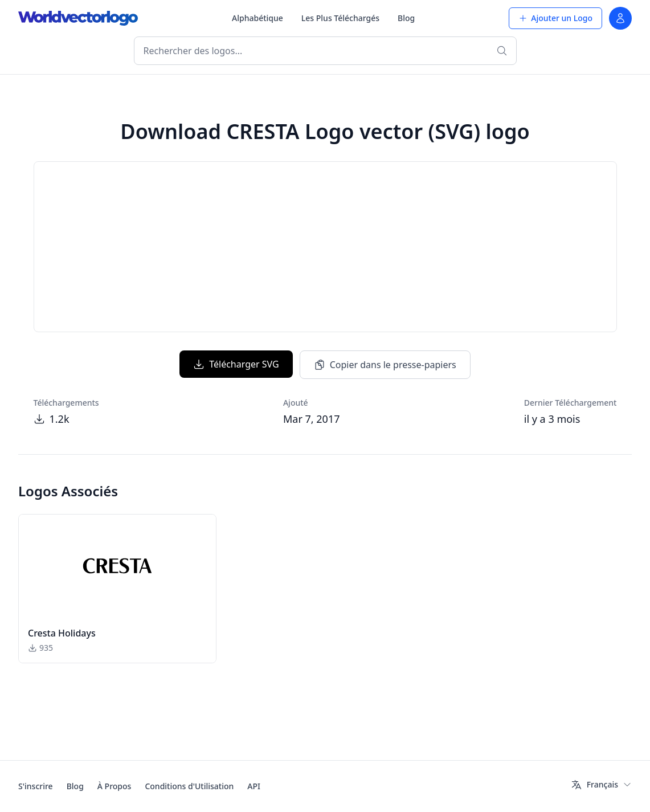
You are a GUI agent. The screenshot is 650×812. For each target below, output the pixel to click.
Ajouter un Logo (555, 18)
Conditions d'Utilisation (189, 786)
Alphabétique (257, 18)
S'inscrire (36, 786)
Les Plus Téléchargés (340, 18)
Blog (406, 18)
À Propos (115, 786)
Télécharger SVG (236, 364)
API (254, 786)
